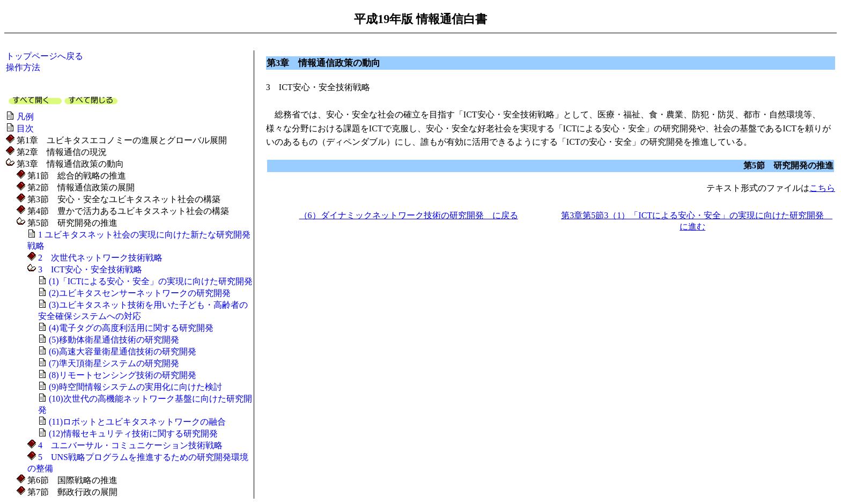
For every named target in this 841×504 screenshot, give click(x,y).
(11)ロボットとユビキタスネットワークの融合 (137, 422)
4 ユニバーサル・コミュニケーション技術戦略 (130, 445)
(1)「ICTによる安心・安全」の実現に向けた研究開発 (151, 281)
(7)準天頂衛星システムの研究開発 (114, 363)
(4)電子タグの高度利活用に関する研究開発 (131, 328)
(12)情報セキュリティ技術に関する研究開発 (133, 433)
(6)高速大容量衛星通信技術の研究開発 (123, 351)
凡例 (25, 117)
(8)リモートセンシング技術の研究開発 (123, 375)
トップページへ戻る (45, 56)
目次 (25, 128)
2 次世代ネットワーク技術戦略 (100, 258)
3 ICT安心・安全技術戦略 (90, 269)
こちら (822, 188)
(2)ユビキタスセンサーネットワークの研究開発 (140, 293)
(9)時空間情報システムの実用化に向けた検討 (135, 387)
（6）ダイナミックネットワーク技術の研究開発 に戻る (409, 215)
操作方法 (23, 67)
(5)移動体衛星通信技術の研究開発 (114, 340)
